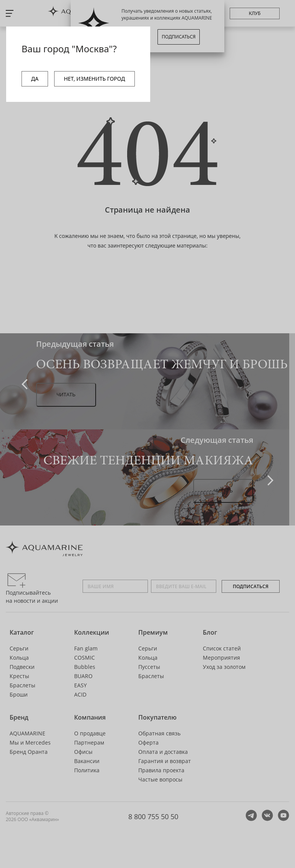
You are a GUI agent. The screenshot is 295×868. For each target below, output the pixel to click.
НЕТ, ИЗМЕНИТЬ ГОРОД (94, 79)
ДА (35, 79)
